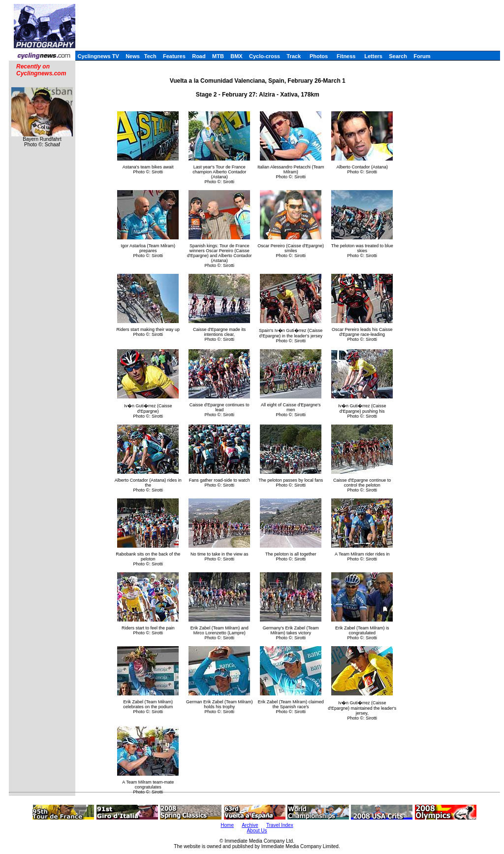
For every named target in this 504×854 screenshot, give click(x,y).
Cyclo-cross (265, 56)
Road (199, 56)
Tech (150, 56)
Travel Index (280, 825)
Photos (319, 56)
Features (174, 56)
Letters (373, 56)
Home (227, 825)
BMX (236, 56)
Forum (422, 56)
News (133, 56)
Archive (250, 825)
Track (294, 56)
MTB (218, 56)
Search (398, 56)
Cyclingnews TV (98, 56)
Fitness (346, 56)
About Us (257, 831)
